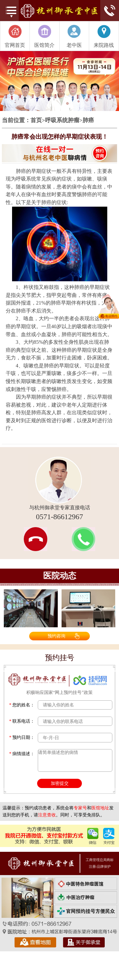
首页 (36, 121)
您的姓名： (22, 705)
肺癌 (88, 121)
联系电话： (22, 721)
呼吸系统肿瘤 (62, 121)
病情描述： (22, 754)
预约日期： (22, 737)
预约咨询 (56, 636)
